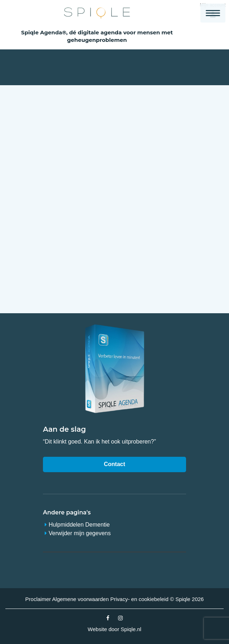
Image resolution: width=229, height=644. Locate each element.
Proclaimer (38, 599)
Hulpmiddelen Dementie (79, 525)
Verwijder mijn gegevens (80, 533)
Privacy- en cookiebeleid (139, 599)
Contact (114, 464)
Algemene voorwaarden (81, 599)
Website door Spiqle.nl (114, 629)
